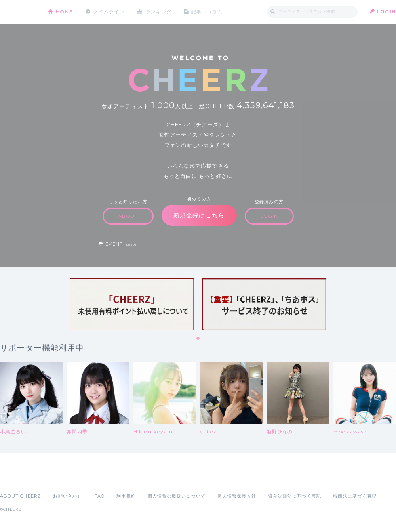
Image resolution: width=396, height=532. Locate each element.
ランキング (159, 12)
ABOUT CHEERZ (21, 496)
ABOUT (128, 216)
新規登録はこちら (199, 215)
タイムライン (109, 12)
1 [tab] (198, 339)
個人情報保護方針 (237, 496)
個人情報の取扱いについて (177, 496)
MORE (132, 245)
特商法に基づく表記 (355, 496)
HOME (65, 12)
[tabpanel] (132, 304)
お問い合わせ (68, 496)
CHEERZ (18, 12)
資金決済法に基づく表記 (295, 496)
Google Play (60, 479)
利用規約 (126, 496)
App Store (18, 479)
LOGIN (386, 12)
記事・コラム (207, 12)
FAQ (100, 496)
